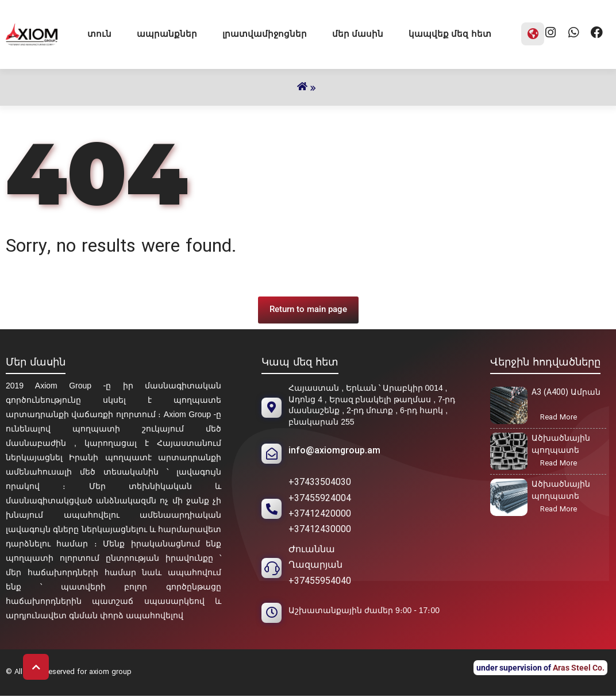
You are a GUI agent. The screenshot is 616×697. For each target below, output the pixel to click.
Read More (562, 418)
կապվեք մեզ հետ (450, 34)
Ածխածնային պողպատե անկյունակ (561, 492)
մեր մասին (358, 34)
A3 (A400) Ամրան (566, 393)
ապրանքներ (167, 34)
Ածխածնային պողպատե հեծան (561, 446)
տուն (99, 34)
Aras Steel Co (577, 668)
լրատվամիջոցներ (265, 34)
